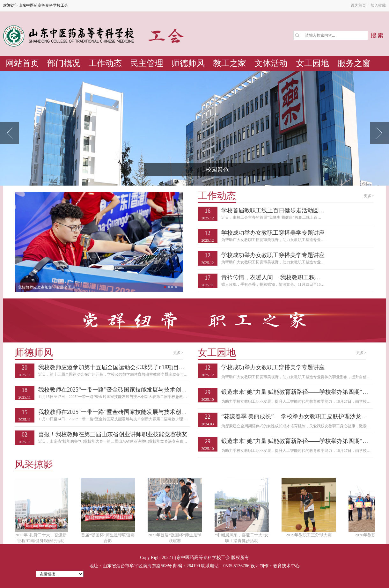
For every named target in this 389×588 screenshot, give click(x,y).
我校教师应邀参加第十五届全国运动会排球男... (50, 287)
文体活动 (271, 63)
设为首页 (358, 5)
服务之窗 (354, 63)
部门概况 (64, 63)
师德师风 (188, 63)
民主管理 (147, 63)
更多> (369, 196)
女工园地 (312, 63)
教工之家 (230, 63)
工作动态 (105, 63)
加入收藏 (378, 5)
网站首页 (22, 63)
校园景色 (217, 170)
